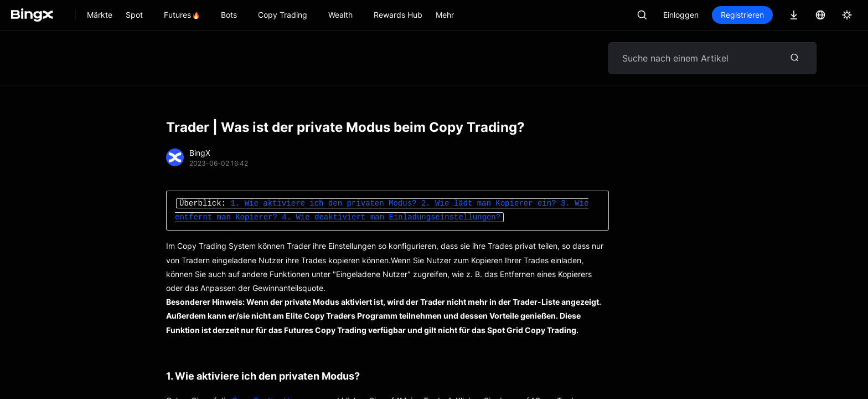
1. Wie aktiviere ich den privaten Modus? (323, 204)
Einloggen (681, 15)
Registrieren (742, 15)
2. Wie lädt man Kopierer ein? (489, 204)
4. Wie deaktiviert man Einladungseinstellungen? (391, 218)
